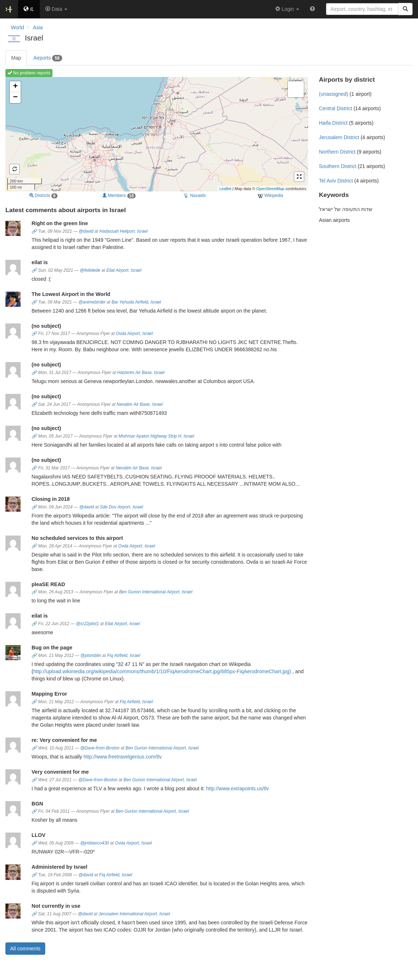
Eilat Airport (117, 270)
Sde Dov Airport (115, 507)
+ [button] (15, 87)
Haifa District (333, 123)
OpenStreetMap (270, 189)
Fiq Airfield (117, 656)
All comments (25, 949)
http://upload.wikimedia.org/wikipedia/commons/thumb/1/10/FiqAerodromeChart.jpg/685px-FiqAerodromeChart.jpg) (162, 671)
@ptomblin (91, 656)
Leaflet (225, 189)
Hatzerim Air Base (134, 373)
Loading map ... (156, 134)
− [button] (15, 98)
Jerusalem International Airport (128, 914)
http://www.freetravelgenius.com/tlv (123, 757)
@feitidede (90, 270)
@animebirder (92, 302)
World (17, 27)
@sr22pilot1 (88, 624)
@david (86, 231)
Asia (38, 27)
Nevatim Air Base (133, 404)
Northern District (337, 152)
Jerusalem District (339, 137)
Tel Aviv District (336, 181)
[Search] (405, 9)
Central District (336, 108)
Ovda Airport (128, 334)
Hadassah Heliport (117, 231)
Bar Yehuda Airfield (130, 302)
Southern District (338, 166)
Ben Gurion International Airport (149, 592)
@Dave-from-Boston (100, 748)
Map (16, 58)
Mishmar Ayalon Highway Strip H (150, 436)
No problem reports (29, 73)
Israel (142, 231)
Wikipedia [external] (270, 196)
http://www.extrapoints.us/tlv (238, 788)
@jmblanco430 (95, 843)
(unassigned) (334, 94)
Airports (48, 58)
